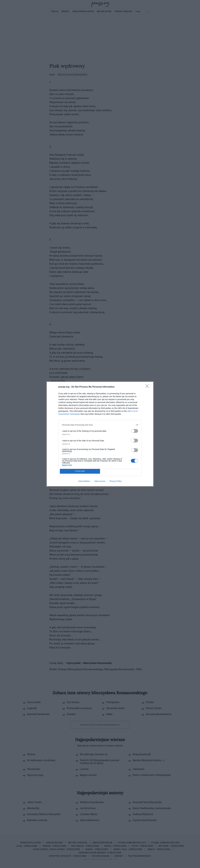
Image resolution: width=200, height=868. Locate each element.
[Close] (148, 387)
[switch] (134, 431)
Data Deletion (84, 481)
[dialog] (100, 434)
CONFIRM (80, 471)
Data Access (100, 481)
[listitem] (100, 425)
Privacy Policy (116, 481)
